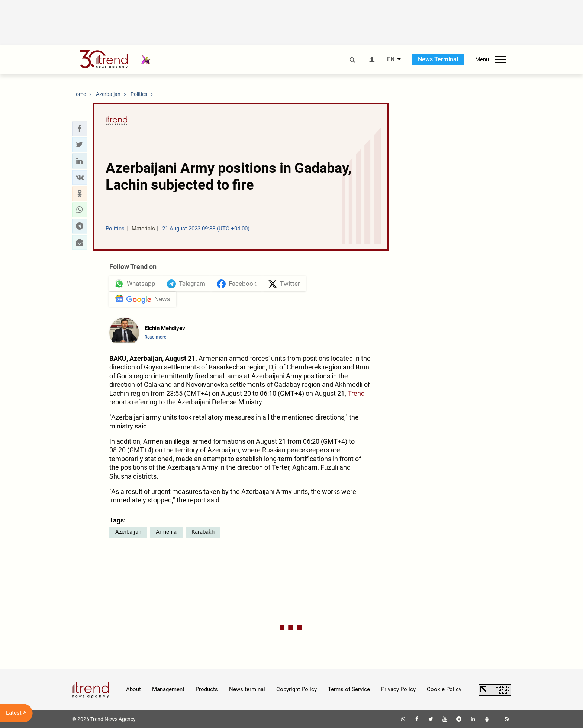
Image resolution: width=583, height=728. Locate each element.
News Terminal (438, 59)
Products (207, 689)
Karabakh (203, 532)
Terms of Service (349, 689)
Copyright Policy (297, 689)
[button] (80, 129)
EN (391, 59)
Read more (155, 337)
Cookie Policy (444, 689)
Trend (356, 393)
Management (168, 689)
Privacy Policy (398, 689)
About (133, 689)
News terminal (247, 689)
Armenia (166, 532)
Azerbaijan (128, 532)
